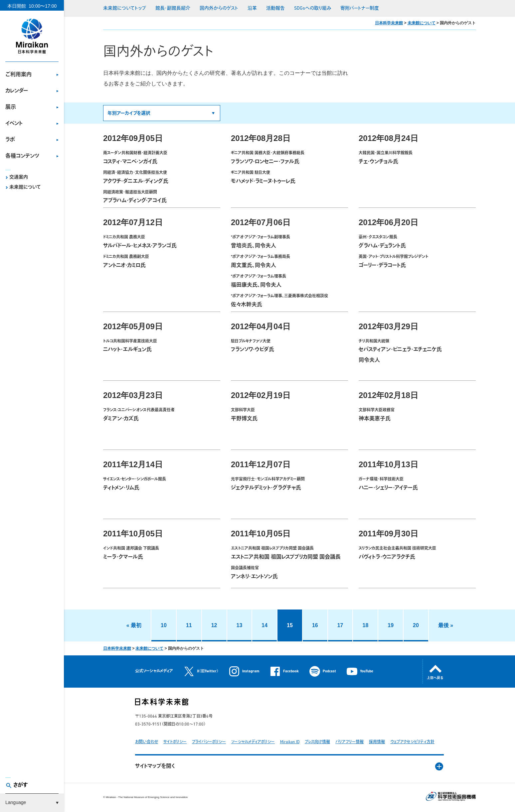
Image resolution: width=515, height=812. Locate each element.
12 (214, 625)
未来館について (25, 187)
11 (189, 625)
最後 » (446, 625)
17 (340, 625)
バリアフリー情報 (349, 742)
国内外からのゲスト (219, 8)
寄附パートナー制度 (360, 8)
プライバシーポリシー (209, 742)
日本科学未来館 (389, 23)
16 (315, 625)
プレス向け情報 (317, 742)
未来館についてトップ (125, 8)
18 (365, 625)
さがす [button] (21, 785)
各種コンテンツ (22, 156)
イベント (14, 124)
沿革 (252, 8)
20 (416, 625)
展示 (11, 107)
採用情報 (377, 742)
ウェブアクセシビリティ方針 (412, 742)
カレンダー (17, 91)
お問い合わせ (147, 742)
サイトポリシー (175, 742)
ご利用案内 (18, 75)
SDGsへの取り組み (313, 8)
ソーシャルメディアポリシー (253, 742)
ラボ (10, 140)
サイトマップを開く (155, 766)
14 (264, 625)
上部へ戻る (435, 678)
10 (164, 625)
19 (391, 625)
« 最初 (134, 625)
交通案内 (19, 177)
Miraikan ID (290, 742)
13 (240, 625)
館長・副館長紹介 (173, 8)
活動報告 (275, 8)
